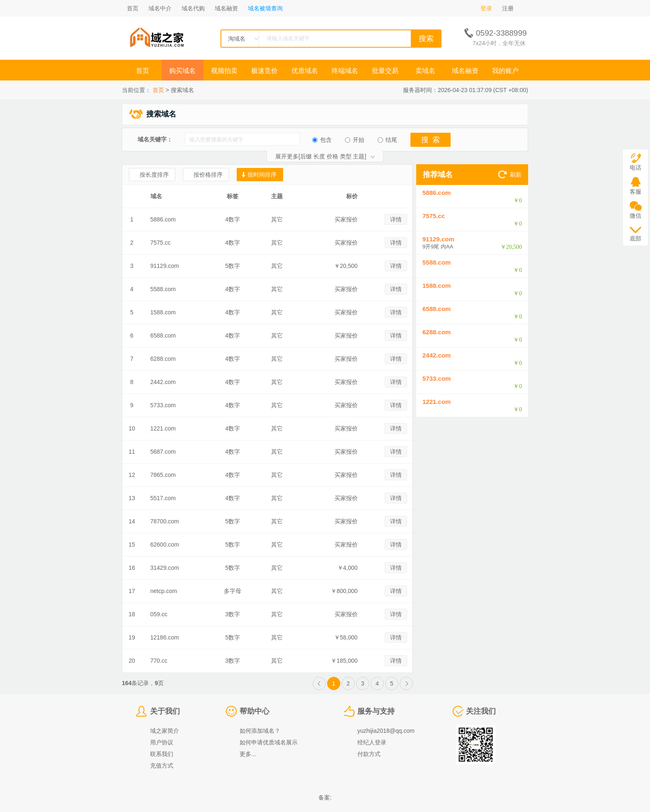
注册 (508, 8)
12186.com (165, 637)
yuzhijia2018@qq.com (386, 731)
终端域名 (345, 71)
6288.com (163, 359)
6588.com (163, 335)
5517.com (163, 498)
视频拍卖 (224, 71)
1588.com (163, 312)
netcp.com (164, 591)
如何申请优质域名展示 (269, 742)
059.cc (159, 614)
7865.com (163, 475)
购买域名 (183, 71)
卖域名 (425, 71)
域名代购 (193, 8)
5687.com (163, 452)
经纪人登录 (372, 742)
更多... (248, 754)
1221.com (163, 428)
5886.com (163, 219)
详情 (396, 219)
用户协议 (162, 742)
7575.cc (161, 243)
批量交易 (385, 71)
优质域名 (305, 71)
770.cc (159, 661)
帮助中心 (255, 711)
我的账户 (505, 71)
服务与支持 (376, 711)
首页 (133, 8)
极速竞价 (264, 71)
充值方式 (162, 766)
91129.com (165, 266)
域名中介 (160, 8)
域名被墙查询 (265, 8)
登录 (486, 8)
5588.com (163, 289)
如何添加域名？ (260, 731)
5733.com (163, 405)
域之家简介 (165, 731)
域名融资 (226, 8)
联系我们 (162, 754)
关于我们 (165, 711)
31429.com (165, 568)
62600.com (165, 545)
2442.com (163, 382)
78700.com (165, 521)
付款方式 (369, 754)
